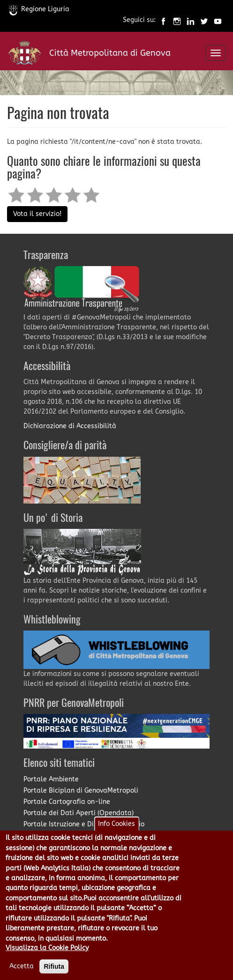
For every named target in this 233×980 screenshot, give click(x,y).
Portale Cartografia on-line (67, 802)
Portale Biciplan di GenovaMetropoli (81, 791)
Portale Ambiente (51, 779)
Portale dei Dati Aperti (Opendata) (79, 813)
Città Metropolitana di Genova (110, 53)
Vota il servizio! (37, 214)
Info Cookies (116, 824)
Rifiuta (54, 966)
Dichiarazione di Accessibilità (70, 426)
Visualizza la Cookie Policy (47, 948)
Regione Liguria (39, 9)
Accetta (22, 966)
